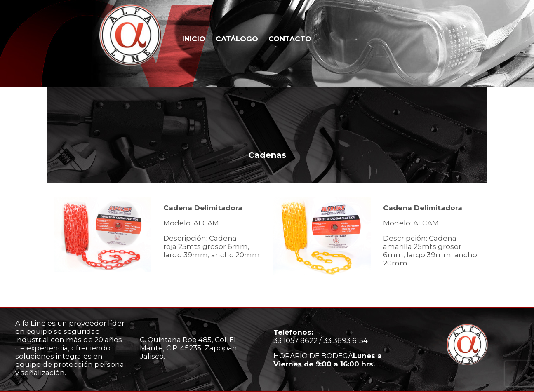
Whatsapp (495, 38)
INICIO (194, 39)
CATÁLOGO (237, 39)
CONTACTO (290, 39)
